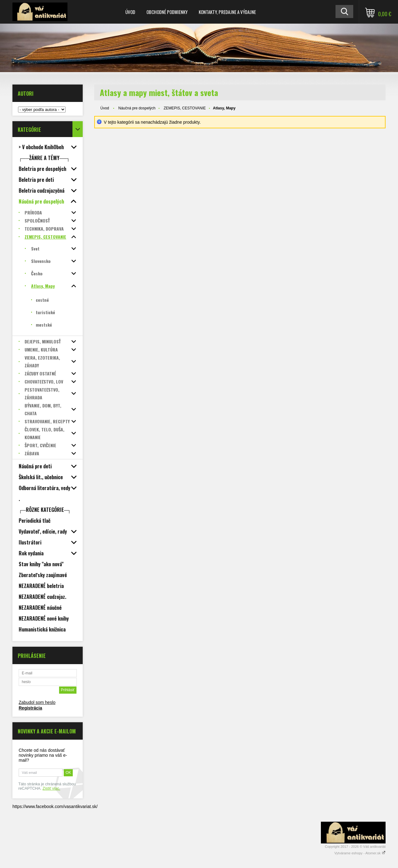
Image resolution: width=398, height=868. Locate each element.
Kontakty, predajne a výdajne (227, 12)
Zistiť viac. (51, 788)
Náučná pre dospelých (137, 108)
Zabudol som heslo (37, 702)
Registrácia (30, 708)
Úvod (130, 12)
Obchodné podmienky (167, 12)
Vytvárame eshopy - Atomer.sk (360, 853)
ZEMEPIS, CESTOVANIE (185, 108)
